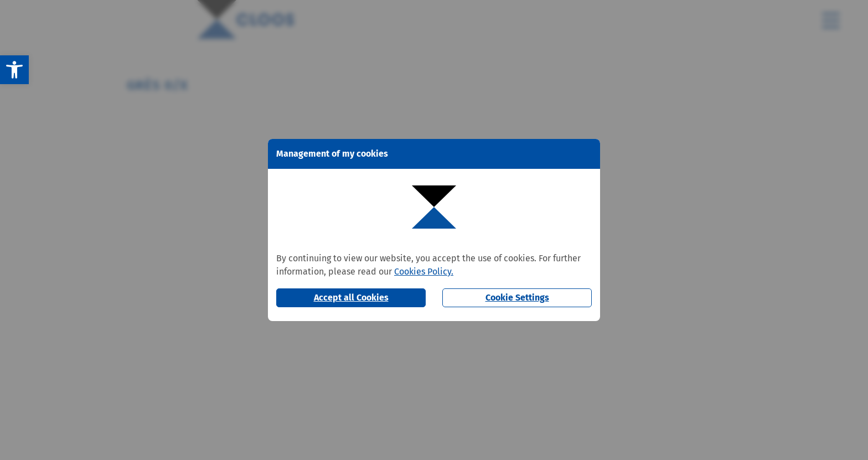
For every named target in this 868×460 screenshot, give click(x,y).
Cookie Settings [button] (517, 298)
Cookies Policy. (424, 272)
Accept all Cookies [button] (351, 298)
